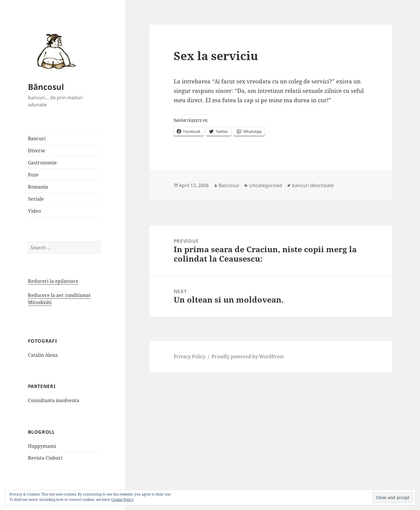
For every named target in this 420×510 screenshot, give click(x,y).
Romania (38, 187)
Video (34, 211)
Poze (33, 175)
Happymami (42, 446)
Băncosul (46, 87)
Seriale (36, 199)
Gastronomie (42, 163)
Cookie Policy (122, 500)
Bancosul (229, 185)
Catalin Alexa (43, 355)
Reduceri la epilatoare (53, 281)
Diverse (37, 151)
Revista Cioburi (45, 458)
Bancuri (37, 138)
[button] (54, 51)
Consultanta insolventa (54, 400)
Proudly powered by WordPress (248, 356)
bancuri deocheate (313, 185)
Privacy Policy (190, 356)
